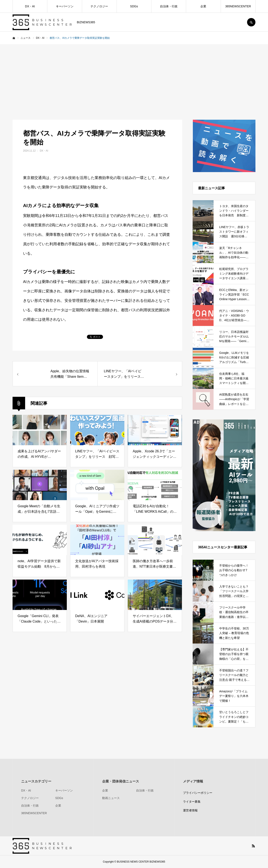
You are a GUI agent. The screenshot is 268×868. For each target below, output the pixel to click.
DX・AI (30, 6)
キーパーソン (65, 6)
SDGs (134, 6)
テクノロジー (99, 6)
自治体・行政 (169, 6)
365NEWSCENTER (238, 6)
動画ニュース (111, 798)
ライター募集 (192, 802)
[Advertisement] (134, 76)
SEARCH (251, 22)
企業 (203, 6)
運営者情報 (190, 810)
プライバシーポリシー (198, 793)
